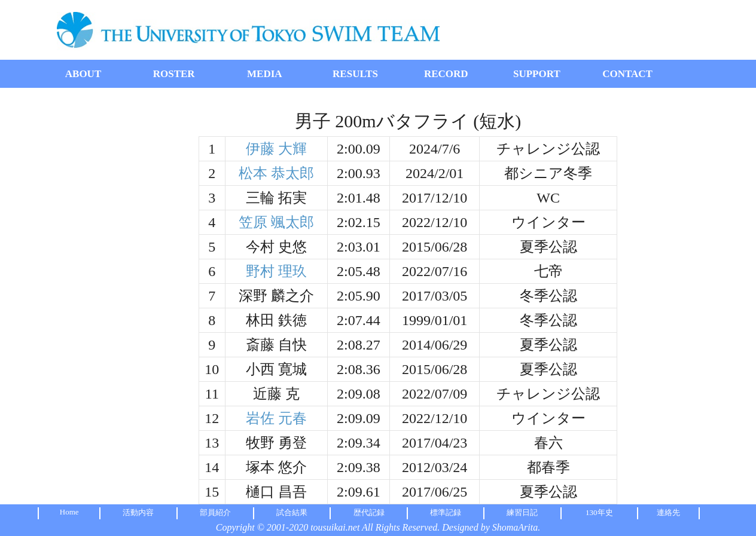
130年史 (599, 512)
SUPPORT (537, 74)
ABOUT (83, 74)
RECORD (446, 74)
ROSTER (174, 74)
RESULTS (355, 74)
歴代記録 (369, 512)
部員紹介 (215, 512)
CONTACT (627, 74)
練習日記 (522, 512)
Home (69, 512)
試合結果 (292, 512)
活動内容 (138, 512)
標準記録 (446, 512)
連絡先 (668, 512)
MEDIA (265, 74)
